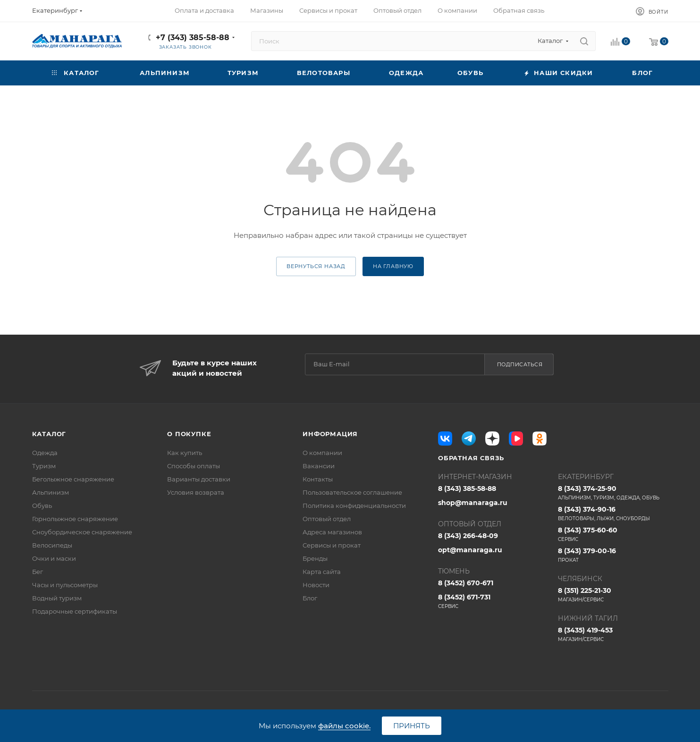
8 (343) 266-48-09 (468, 536)
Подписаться (520, 364)
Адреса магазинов (332, 532)
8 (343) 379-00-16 (613, 555)
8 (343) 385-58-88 (467, 489)
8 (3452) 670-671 (466, 583)
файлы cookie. (344, 726)
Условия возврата (196, 492)
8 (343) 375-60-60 (613, 534)
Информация (330, 434)
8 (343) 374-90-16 (613, 514)
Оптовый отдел (327, 519)
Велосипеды (52, 545)
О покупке (189, 434)
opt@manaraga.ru (470, 550)
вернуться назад (316, 266)
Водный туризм (57, 598)
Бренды (315, 558)
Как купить (185, 453)
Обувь (42, 506)
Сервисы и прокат (332, 545)
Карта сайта (322, 572)
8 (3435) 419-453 (613, 634)
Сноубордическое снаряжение (82, 532)
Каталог (49, 434)
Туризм (44, 466)
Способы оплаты (194, 466)
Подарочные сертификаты (75, 611)
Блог (310, 598)
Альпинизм (51, 492)
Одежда (45, 453)
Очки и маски (54, 558)
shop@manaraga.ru (473, 503)
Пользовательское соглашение (352, 492)
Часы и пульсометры (65, 585)
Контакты (318, 479)
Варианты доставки (199, 479)
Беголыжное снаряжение (73, 479)
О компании (322, 453)
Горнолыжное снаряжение (75, 519)
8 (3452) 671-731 (493, 601)
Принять (412, 726)
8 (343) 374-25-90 (613, 493)
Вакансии (319, 466)
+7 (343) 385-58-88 (193, 38)
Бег (38, 572)
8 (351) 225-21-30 (613, 595)
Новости (316, 585)
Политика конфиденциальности (354, 506)
